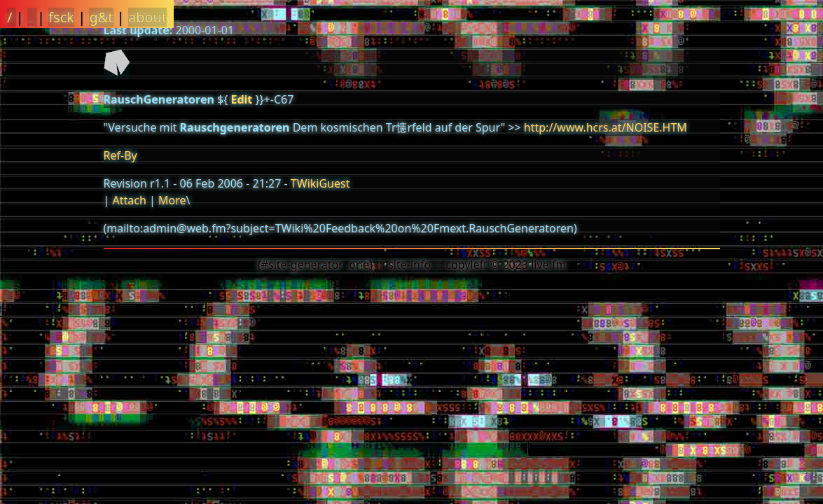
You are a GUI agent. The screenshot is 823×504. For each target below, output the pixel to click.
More (172, 200)
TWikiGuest (320, 183)
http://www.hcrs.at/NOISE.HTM (606, 127)
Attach (129, 200)
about (147, 17)
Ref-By (120, 155)
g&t (101, 17)
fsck (61, 17)
